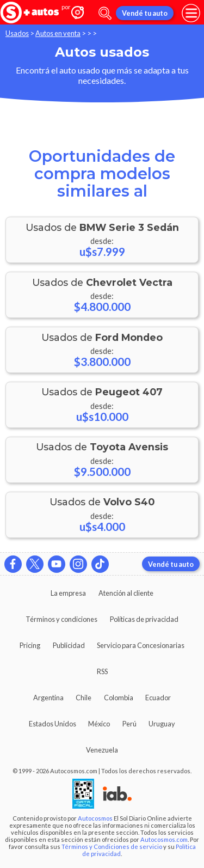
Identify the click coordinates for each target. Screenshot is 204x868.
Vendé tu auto (145, 13)
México (99, 724)
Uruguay (162, 724)
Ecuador (158, 698)
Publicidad (69, 645)
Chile (84, 698)
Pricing (30, 645)
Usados (17, 33)
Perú (129, 724)
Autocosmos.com (164, 839)
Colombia (119, 698)
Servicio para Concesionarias (141, 645)
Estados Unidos (52, 724)
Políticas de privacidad (144, 619)
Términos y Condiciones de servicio (112, 846)
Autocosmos (95, 818)
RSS (102, 671)
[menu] (191, 13)
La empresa (68, 593)
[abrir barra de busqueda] (105, 13)
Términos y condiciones (61, 619)
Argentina (48, 698)
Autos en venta (58, 33)
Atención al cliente (126, 593)
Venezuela (102, 750)
